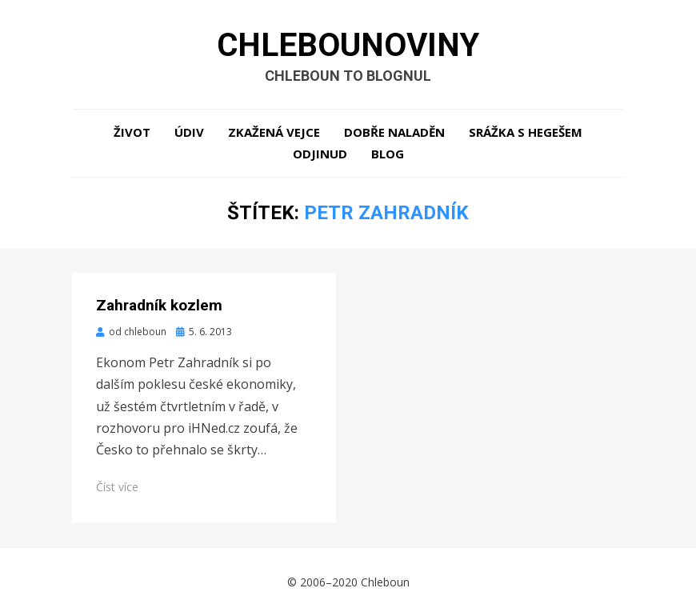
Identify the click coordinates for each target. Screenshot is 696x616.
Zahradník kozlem (159, 305)
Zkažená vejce (274, 132)
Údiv (189, 132)
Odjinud (320, 154)
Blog (388, 154)
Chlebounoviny (348, 45)
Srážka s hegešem (526, 132)
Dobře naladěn (394, 132)
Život (132, 132)
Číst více (117, 487)
